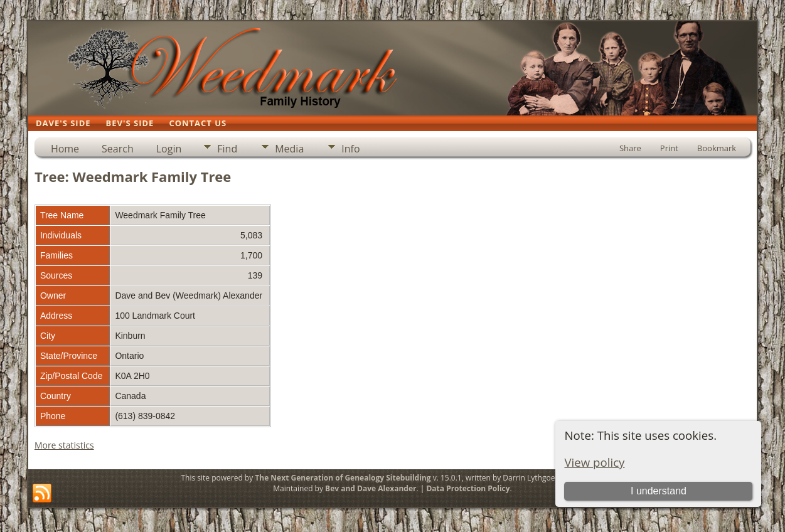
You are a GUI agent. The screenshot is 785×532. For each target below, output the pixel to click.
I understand (659, 491)
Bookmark (717, 148)
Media (289, 149)
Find (227, 149)
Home (65, 149)
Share (630, 148)
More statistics (64, 445)
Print (669, 148)
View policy (594, 462)
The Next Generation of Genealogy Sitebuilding (343, 478)
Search (118, 149)
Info (350, 149)
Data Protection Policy (468, 488)
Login (169, 149)
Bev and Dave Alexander (371, 488)
